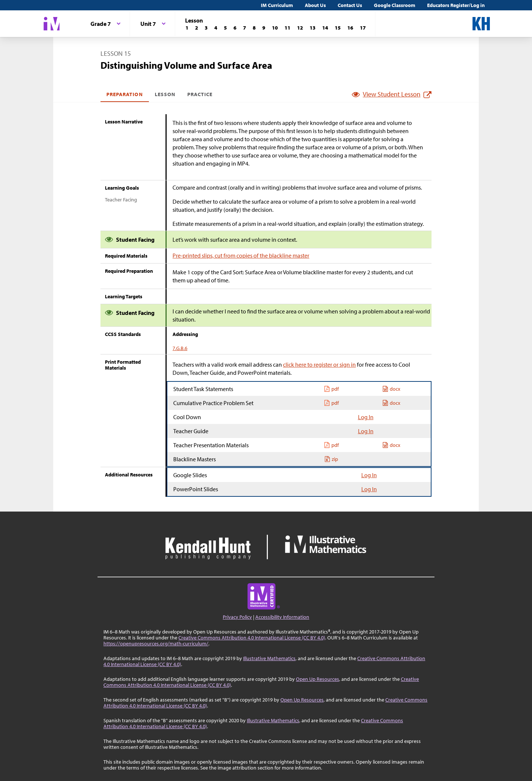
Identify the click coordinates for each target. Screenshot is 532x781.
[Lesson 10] (275, 28)
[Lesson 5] (225, 28)
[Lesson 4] (216, 28)
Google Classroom (395, 5)
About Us (315, 5)
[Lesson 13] (313, 28)
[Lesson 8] (254, 28)
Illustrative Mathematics (269, 658)
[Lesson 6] (235, 28)
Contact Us (350, 5)
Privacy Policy (237, 617)
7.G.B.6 (180, 348)
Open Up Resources (318, 679)
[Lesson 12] (300, 28)
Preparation (125, 94)
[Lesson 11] (287, 28)
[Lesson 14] (325, 28)
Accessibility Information (282, 617)
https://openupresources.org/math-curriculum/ (156, 644)
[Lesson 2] (197, 28)
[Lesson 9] (264, 28)
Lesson (165, 94)
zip (331, 459)
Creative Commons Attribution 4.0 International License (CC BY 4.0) (252, 638)
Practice (200, 94)
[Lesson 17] (363, 28)
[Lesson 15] (338, 28)
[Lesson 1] (187, 28)
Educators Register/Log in (456, 5)
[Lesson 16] (350, 28)
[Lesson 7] (245, 28)
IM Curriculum (277, 5)
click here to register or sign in (319, 364)
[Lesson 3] (206, 28)
